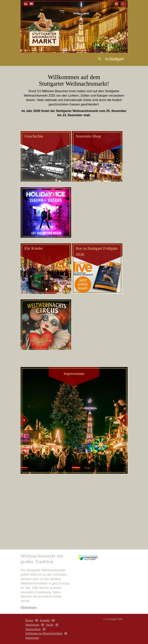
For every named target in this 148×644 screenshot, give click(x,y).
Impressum (32, 638)
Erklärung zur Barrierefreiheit (44, 633)
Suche (50, 625)
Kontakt (45, 620)
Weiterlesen (29, 607)
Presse (29, 620)
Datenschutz (33, 629)
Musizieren (32, 625)
